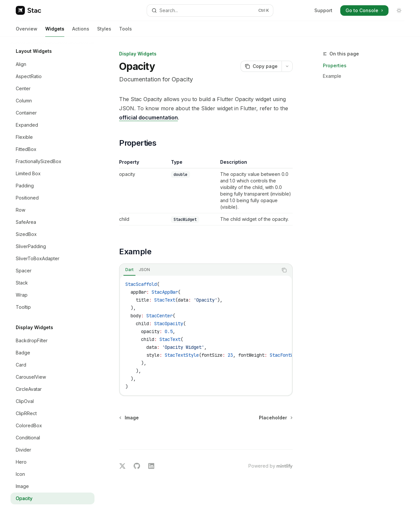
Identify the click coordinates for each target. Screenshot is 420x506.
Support (323, 10)
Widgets (55, 31)
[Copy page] (261, 66)
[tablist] (199, 270)
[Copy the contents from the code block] (284, 270)
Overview (27, 31)
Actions (81, 31)
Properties (335, 65)
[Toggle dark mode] (399, 11)
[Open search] (210, 11)
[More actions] (287, 66)
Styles (104, 31)
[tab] (129, 270)
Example (332, 76)
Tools (126, 31)
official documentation (148, 117)
